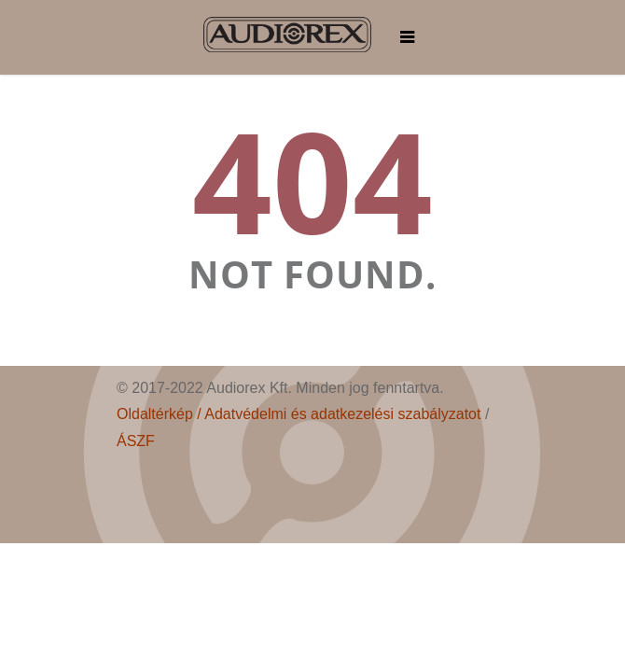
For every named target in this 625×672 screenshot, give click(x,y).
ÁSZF (136, 441)
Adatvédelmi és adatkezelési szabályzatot (342, 414)
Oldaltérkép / (160, 414)
